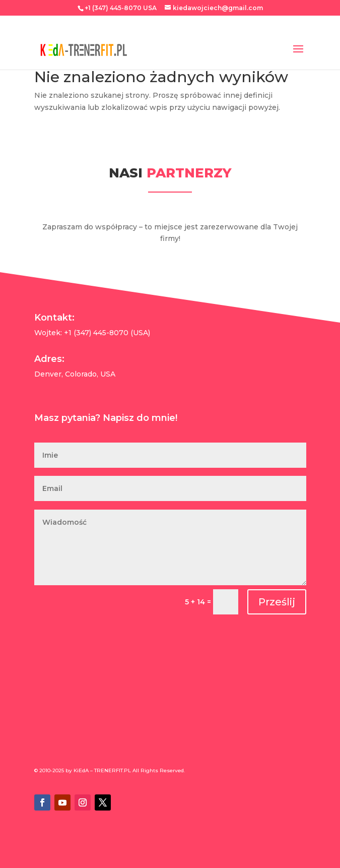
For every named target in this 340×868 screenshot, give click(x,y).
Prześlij (277, 602)
